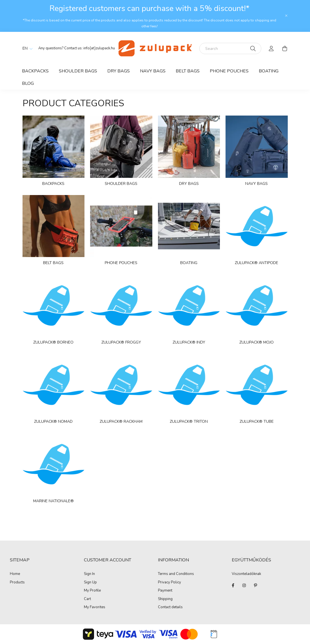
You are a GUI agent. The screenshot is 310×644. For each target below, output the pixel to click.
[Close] (286, 16)
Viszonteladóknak (246, 574)
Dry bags (119, 71)
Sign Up (90, 583)
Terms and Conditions (176, 574)
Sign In (89, 574)
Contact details (170, 607)
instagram (244, 585)
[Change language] (26, 48)
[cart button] (285, 48)
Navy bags (153, 71)
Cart (87, 599)
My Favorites (95, 607)
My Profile (92, 591)
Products (17, 583)
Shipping (165, 599)
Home (15, 574)
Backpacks (35, 71)
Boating (269, 71)
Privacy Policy (170, 583)
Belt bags (188, 71)
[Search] (230, 48)
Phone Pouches (229, 71)
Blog (28, 83)
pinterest (255, 585)
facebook (233, 585)
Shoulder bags (78, 71)
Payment (165, 591)
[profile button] (271, 48)
